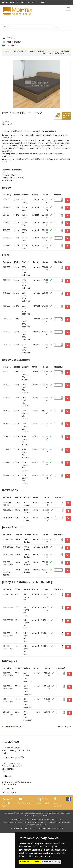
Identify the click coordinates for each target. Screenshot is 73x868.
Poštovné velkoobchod (12, 763)
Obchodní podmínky (11, 748)
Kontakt (5, 753)
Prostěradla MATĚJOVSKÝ (39, 51)
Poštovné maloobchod (12, 766)
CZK (7, 45)
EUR (16, 45)
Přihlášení (11, 38)
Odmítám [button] (36, 862)
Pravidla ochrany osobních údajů (16, 750)
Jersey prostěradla (61, 51)
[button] (67, 201)
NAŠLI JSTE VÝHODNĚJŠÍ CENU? (55, 54)
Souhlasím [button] (24, 862)
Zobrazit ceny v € (64, 726)
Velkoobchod (8, 769)
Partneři (5, 771)
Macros (56, 828)
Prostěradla (19, 51)
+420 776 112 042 (18, 2)
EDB (61, 828)
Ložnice (7, 51)
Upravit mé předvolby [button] (51, 862)
